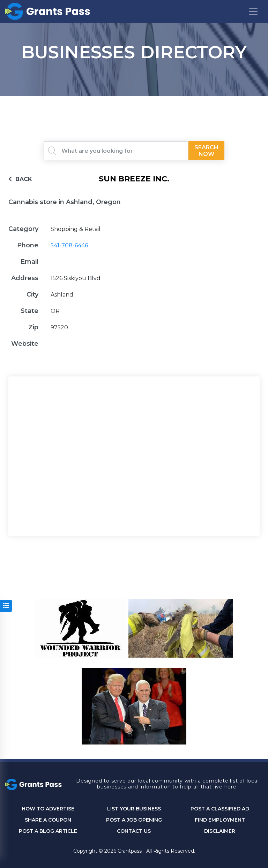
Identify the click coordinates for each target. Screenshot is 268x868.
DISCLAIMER (220, 831)
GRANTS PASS (134, 105)
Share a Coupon (48, 820)
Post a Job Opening (134, 820)
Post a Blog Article (48, 831)
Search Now (206, 151)
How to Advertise (48, 809)
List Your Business (134, 809)
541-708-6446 (69, 245)
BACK (20, 179)
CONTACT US (134, 831)
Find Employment (220, 820)
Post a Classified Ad (220, 809)
